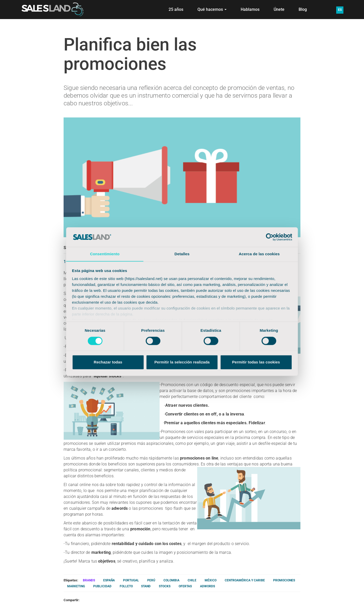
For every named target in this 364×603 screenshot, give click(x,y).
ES (340, 10)
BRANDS (89, 580)
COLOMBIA (171, 580)
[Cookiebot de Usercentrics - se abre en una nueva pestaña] (270, 237)
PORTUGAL (131, 580)
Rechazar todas (108, 362)
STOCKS (165, 586)
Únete (279, 9)
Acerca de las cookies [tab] (259, 254)
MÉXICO (211, 580)
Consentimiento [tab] (105, 254)
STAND (146, 586)
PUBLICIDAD (102, 586)
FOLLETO (126, 586)
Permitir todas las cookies (256, 362)
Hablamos (250, 9)
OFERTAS (185, 586)
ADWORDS (207, 586)
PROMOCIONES (284, 580)
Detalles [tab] (182, 254)
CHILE (192, 580)
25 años (176, 9)
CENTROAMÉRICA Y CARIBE (245, 580)
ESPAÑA (109, 580)
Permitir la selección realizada (182, 362)
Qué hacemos (212, 9)
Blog (303, 9)
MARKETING (76, 586)
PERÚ (151, 580)
